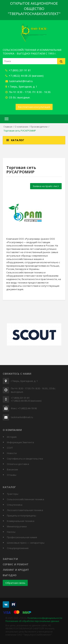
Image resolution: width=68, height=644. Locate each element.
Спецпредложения (18, 548)
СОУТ (10, 448)
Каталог (18, 140)
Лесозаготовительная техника (25, 510)
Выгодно (10, 575)
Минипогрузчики (17, 526)
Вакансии (12, 469)
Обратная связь (15, 583)
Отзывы (12, 475)
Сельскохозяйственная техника (25, 499)
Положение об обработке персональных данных (32, 621)
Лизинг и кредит (16, 570)
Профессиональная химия (22, 537)
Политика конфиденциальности (45, 618)
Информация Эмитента (20, 442)
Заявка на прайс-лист (46, 186)
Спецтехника (15, 505)
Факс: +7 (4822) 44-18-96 (24, 408)
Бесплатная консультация (34, 107)
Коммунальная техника (21, 521)
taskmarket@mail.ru (19, 81)
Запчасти (10, 559)
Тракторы (13, 494)
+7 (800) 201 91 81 (18, 70)
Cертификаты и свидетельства (25, 459)
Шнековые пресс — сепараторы (26, 543)
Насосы (11, 532)
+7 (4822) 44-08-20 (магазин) (24, 76)
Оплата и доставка (18, 464)
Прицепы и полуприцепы (21, 516)
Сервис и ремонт (16, 564)
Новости (12, 453)
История (12, 437)
